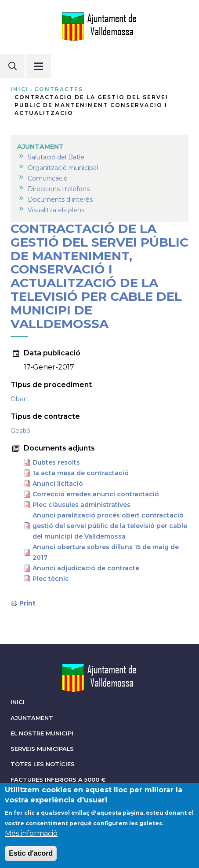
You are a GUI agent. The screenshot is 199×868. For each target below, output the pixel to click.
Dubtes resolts (56, 462)
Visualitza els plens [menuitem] (56, 210)
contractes (59, 89)
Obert (20, 399)
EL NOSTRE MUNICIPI (42, 733)
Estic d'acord (31, 854)
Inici (20, 89)
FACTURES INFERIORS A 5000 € (58, 780)
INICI (18, 702)
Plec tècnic (51, 579)
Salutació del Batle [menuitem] (56, 157)
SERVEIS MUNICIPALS (42, 749)
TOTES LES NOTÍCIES (43, 764)
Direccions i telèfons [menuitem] (59, 189)
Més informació (31, 834)
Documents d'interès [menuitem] (60, 199)
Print (27, 603)
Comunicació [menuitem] (48, 178)
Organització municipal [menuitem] (63, 168)
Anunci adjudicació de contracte (86, 568)
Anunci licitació (58, 484)
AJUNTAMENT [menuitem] (40, 147)
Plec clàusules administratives (81, 505)
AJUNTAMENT (32, 718)
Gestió (20, 431)
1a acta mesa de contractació (81, 473)
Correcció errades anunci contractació (96, 494)
